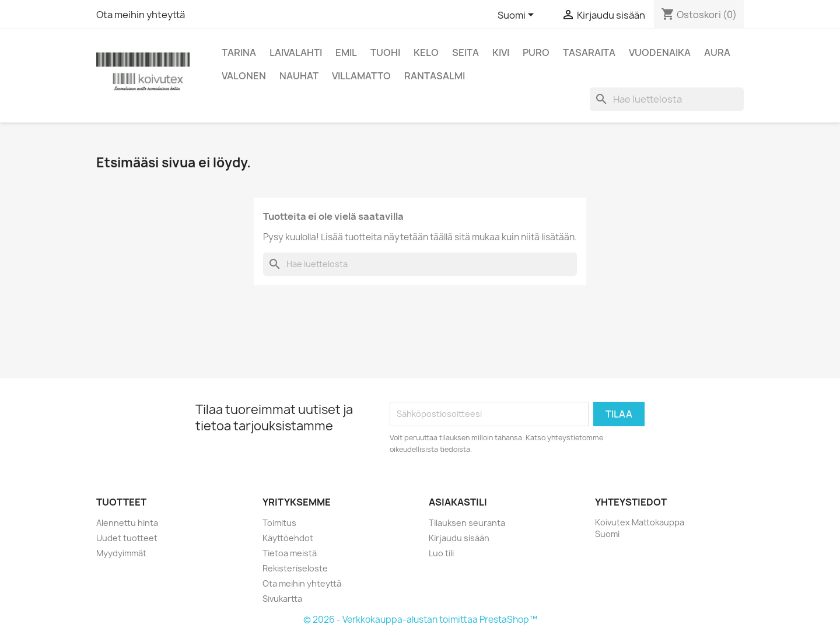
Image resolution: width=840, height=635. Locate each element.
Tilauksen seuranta (467, 523)
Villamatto (361, 76)
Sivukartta (282, 599)
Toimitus (279, 523)
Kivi (501, 52)
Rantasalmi (435, 76)
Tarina (239, 52)
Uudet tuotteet (127, 538)
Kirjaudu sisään (459, 538)
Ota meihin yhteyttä (141, 15)
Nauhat (299, 76)
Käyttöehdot (288, 538)
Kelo (426, 52)
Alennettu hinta (127, 523)
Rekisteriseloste (295, 568)
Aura (717, 52)
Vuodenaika (660, 52)
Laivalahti (296, 52)
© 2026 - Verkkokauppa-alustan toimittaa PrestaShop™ (420, 620)
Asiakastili (458, 502)
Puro (536, 52)
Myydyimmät (121, 553)
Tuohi (385, 52)
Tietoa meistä (290, 553)
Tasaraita (589, 52)
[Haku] (667, 99)
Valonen (244, 76)
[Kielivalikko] (518, 16)
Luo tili (441, 553)
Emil (346, 52)
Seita (466, 52)
